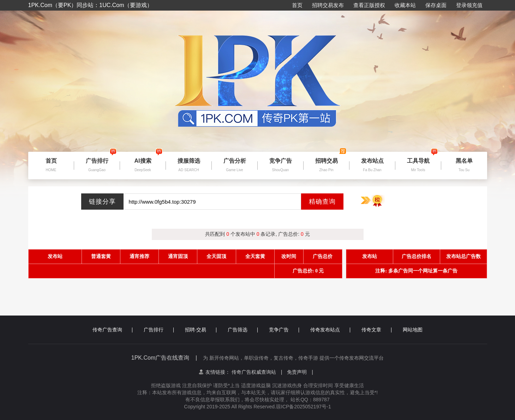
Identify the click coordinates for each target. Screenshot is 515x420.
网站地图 (413, 330)
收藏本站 (405, 5)
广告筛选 (243, 330)
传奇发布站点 (330, 330)
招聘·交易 (201, 330)
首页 (297, 5)
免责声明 (300, 372)
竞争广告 (284, 330)
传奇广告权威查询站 (257, 372)
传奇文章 (376, 330)
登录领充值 (469, 5)
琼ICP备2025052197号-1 (304, 407)
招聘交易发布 (328, 5)
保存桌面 (436, 5)
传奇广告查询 (112, 330)
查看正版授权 (369, 5)
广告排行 (159, 330)
